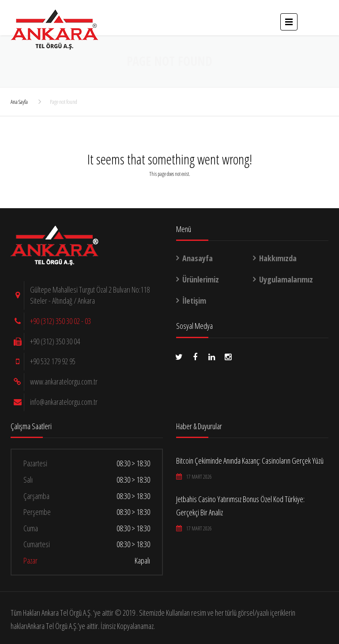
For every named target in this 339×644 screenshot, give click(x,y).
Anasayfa (198, 258)
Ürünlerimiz (201, 279)
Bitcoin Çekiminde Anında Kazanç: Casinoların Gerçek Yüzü (250, 461)
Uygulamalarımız (286, 279)
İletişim (194, 301)
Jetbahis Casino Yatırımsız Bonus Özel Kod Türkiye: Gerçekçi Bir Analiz (240, 506)
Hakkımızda (278, 258)
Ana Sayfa (19, 102)
